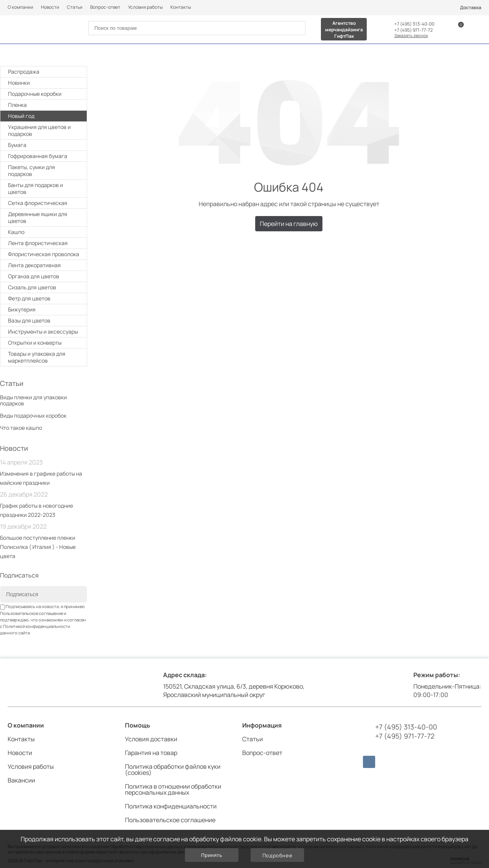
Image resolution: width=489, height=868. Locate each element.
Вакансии (21, 780)
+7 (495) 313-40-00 (414, 24)
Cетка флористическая (38, 203)
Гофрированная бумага (38, 156)
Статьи (75, 7)
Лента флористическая (38, 243)
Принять (211, 855)
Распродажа (24, 72)
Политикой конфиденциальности (36, 626)
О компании (20, 7)
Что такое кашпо (21, 428)
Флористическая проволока (44, 254)
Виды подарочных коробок (33, 415)
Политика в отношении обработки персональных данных (173, 789)
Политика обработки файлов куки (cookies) (173, 770)
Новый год (44, 116)
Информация (262, 725)
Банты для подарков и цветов (44, 188)
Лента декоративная (34, 265)
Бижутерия (22, 309)
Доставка (471, 7)
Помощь (138, 725)
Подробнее (278, 855)
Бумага (44, 145)
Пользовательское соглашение (32, 613)
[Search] (297, 28)
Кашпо (16, 232)
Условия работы (145, 7)
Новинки (19, 83)
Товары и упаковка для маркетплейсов (44, 357)
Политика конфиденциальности (171, 806)
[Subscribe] (76, 595)
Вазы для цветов (29, 320)
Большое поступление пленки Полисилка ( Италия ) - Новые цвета (38, 547)
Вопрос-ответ (105, 7)
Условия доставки (151, 739)
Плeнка (44, 105)
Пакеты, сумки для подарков (44, 170)
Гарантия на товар (151, 753)
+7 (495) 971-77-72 (414, 30)
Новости (50, 7)
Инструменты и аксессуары (44, 332)
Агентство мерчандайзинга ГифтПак (344, 30)
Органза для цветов (34, 276)
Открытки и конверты (44, 343)
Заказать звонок (411, 35)
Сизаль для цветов (32, 287)
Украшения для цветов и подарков (44, 130)
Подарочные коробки (44, 94)
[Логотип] (37, 28)
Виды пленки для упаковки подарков (33, 400)
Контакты (181, 7)
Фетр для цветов (29, 298)
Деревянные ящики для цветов (38, 217)
